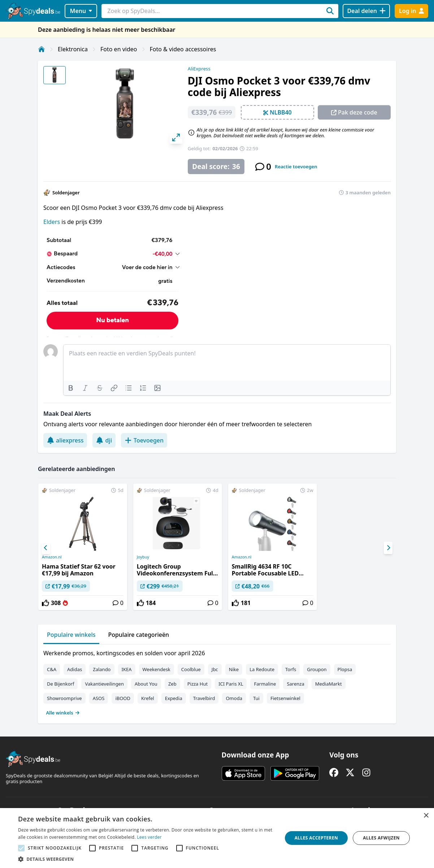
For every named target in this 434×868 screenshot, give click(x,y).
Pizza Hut (198, 684)
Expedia (174, 698)
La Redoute (262, 669)
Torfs (291, 669)
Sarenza (295, 684)
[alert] (217, 838)
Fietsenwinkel (285, 698)
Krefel (148, 698)
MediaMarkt (329, 684)
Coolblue (191, 669)
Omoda (234, 698)
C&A (52, 669)
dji (104, 440)
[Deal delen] (366, 11)
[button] (146, 859)
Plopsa (345, 669)
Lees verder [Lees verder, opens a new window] (149, 837)
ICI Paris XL (231, 684)
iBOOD (123, 698)
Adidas (75, 669)
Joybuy (143, 557)
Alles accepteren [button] (316, 838)
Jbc (215, 669)
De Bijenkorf (60, 684)
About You (146, 684)
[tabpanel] (217, 681)
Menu (81, 11)
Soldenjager (66, 193)
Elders (52, 222)
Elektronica (73, 49)
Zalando (102, 669)
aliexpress (65, 440)
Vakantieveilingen (104, 684)
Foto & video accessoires (183, 49)
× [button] (426, 816)
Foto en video (119, 49)
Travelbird (204, 698)
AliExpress (199, 69)
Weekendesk (157, 669)
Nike (234, 669)
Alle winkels (63, 713)
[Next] (388, 548)
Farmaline (265, 684)
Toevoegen (144, 440)
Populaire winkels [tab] (71, 635)
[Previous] (46, 548)
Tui (256, 698)
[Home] (42, 49)
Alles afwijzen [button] (381, 838)
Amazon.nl (52, 557)
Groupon (317, 669)
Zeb (172, 684)
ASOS (99, 698)
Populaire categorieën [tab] (139, 635)
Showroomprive (64, 698)
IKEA (127, 669)
